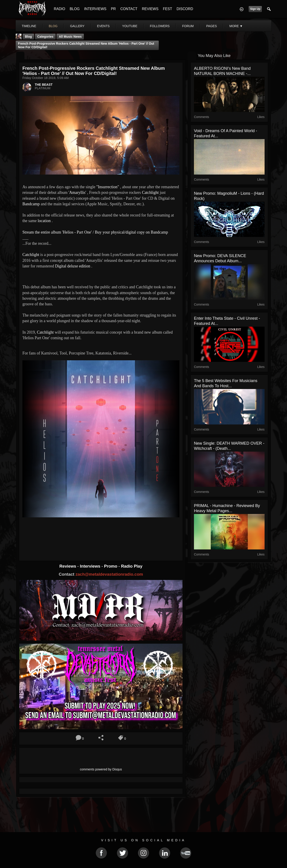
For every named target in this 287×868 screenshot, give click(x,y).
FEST (168, 9)
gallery (77, 26)
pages (212, 26)
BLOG (75, 9)
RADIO (60, 9)
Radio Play (132, 566)
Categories (45, 37)
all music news (70, 37)
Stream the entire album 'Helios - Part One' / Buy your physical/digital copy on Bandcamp (95, 232)
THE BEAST (44, 85)
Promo (111, 566)
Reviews (68, 566)
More (236, 26)
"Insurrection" (108, 187)
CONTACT (129, 9)
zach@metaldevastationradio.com (109, 574)
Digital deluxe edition (73, 266)
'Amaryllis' (77, 192)
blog (53, 26)
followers (160, 26)
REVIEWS (150, 9)
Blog (28, 37)
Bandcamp (31, 204)
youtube (130, 26)
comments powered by (101, 769)
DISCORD (185, 9)
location (44, 221)
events (103, 26)
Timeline (29, 26)
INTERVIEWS (95, 9)
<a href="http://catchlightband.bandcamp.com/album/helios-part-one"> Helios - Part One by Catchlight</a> (101, 535)
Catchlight (150, 192)
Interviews (91, 566)
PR (113, 9)
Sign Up (255, 9)
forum (188, 26)
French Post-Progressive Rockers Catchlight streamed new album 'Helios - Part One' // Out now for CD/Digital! (86, 45)
